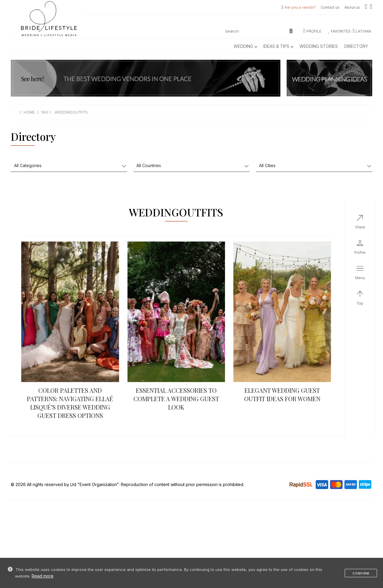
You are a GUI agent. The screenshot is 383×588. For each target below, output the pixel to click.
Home (29, 112)
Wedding (245, 46)
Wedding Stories (319, 46)
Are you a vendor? (300, 7)
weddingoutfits (71, 112)
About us (352, 7)
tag (45, 112)
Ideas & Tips (278, 46)
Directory (356, 46)
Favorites (339, 31)
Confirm (361, 573)
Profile (312, 31)
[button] (360, 274)
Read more (43, 576)
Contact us (330, 7)
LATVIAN (362, 31)
